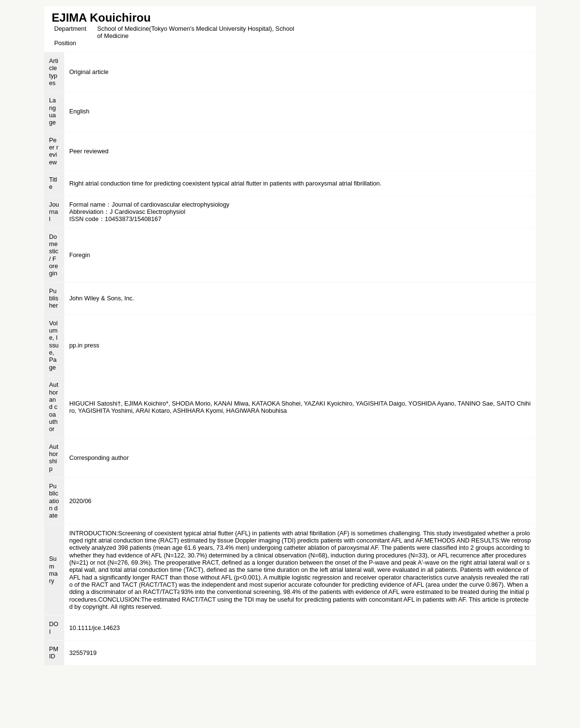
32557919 (83, 653)
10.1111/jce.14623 (95, 628)
